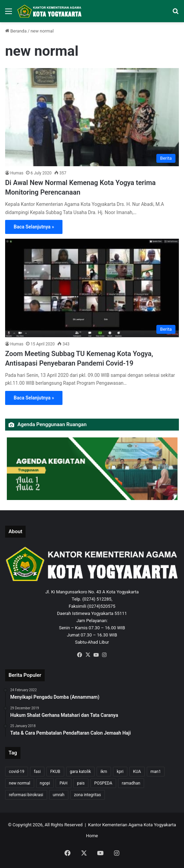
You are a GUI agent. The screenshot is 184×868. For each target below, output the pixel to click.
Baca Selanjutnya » (34, 227)
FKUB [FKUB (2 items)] (55, 772)
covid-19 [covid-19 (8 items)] (17, 772)
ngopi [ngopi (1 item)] (45, 783)
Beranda (16, 31)
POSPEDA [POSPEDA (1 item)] (103, 783)
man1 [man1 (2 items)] (156, 772)
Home (92, 836)
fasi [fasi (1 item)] (37, 772)
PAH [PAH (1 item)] (63, 783)
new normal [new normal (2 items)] (20, 783)
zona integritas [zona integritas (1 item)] (88, 795)
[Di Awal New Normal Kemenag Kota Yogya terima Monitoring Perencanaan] (92, 117)
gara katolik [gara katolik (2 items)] (81, 772)
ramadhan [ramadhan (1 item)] (131, 783)
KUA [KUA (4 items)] (137, 772)
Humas (17, 173)
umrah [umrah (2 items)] (59, 795)
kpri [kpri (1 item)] (120, 772)
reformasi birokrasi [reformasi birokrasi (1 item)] (26, 795)
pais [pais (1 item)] (81, 783)
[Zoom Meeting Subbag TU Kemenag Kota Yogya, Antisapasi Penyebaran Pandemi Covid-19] (92, 288)
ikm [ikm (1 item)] (104, 772)
